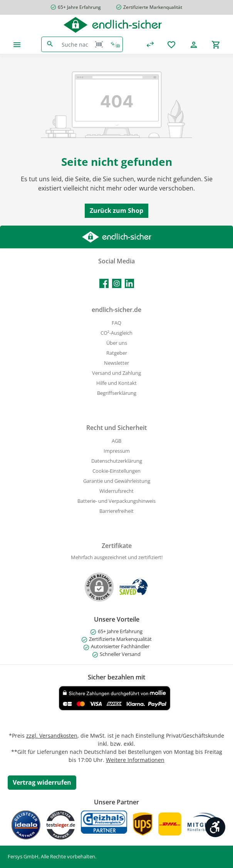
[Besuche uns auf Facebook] (104, 283)
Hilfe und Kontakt (117, 383)
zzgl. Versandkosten (52, 736)
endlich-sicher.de (117, 310)
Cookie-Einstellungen (117, 471)
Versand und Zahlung (117, 373)
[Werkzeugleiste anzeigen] (215, 827)
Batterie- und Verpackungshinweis (117, 501)
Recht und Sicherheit (117, 428)
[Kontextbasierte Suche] (115, 44)
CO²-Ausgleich (117, 333)
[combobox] (75, 44)
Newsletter (117, 363)
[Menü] (17, 45)
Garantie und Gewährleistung (117, 481)
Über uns (117, 343)
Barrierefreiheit (117, 511)
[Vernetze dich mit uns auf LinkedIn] (129, 283)
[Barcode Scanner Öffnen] (99, 44)
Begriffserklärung (117, 393)
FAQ (117, 323)
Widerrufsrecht (117, 491)
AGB (117, 441)
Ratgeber (117, 353)
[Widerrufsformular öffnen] (42, 783)
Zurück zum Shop (117, 211)
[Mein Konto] (194, 45)
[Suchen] (50, 44)
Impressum (117, 451)
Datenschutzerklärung (117, 461)
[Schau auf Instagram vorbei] (117, 283)
